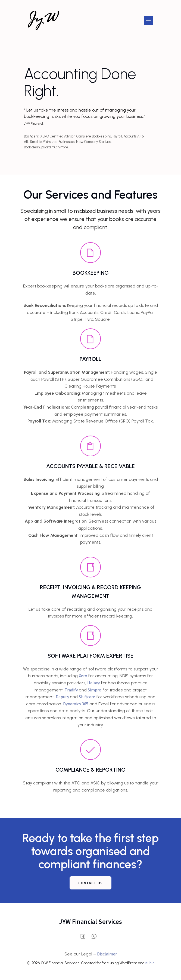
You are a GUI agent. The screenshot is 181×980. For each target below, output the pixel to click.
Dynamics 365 (76, 704)
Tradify (71, 690)
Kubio (150, 963)
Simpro (95, 690)
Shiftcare (87, 697)
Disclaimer (107, 954)
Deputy (63, 697)
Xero (83, 676)
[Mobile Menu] (148, 20)
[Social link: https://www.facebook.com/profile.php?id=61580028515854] (85, 936)
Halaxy (93, 683)
